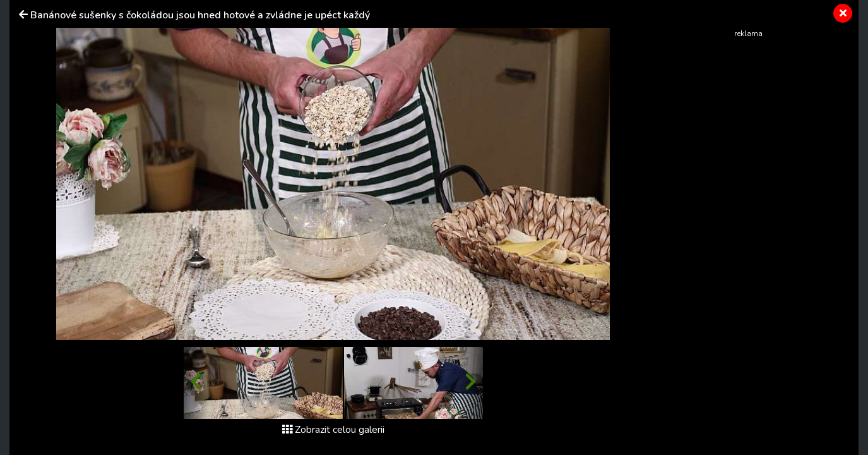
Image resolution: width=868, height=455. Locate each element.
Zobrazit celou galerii (333, 430)
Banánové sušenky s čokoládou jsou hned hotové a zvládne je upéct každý (200, 15)
